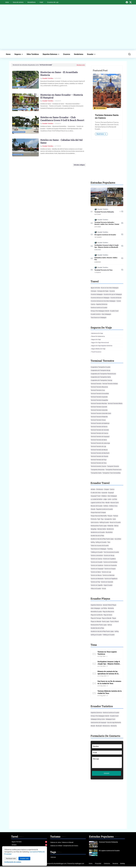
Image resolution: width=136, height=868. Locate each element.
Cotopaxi (106, 489)
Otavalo (93, 509)
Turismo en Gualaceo (97, 565)
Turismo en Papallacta (111, 579)
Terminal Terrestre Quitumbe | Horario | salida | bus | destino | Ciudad (107, 223)
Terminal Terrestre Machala (99, 403)
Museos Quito (115, 503)
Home (8, 54)
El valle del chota (96, 493)
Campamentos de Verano (71, 847)
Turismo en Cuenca (96, 559)
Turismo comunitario (97, 555)
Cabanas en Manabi (68, 844)
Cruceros (67, 54)
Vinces (104, 589)
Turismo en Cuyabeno (109, 559)
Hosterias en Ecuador (19, 87)
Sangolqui (94, 529)
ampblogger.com (79, 865)
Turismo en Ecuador (97, 562)
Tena (109, 542)
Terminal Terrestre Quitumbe (99, 410)
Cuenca (93, 304)
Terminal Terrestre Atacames (99, 387)
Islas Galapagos (106, 314)
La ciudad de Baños (97, 499)
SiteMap (123, 865)
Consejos (94, 291)
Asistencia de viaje (97, 333)
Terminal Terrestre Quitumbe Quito (101, 413)
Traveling (110, 549)
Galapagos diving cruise (98, 719)
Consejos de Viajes (103, 291)
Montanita (111, 608)
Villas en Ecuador (96, 589)
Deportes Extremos (50, 54)
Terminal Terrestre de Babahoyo (100, 423)
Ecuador (90, 54)
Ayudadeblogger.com (60, 865)
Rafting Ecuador (104, 522)
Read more (101, 134)
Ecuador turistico (96, 314)
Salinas (116, 526)
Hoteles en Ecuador (19, 132)
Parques (110, 516)
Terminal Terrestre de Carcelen (100, 430)
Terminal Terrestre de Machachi (100, 453)
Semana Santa (102, 529)
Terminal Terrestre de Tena (103, 270)
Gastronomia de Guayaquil (99, 723)
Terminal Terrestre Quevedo (99, 407)
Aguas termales (95, 288)
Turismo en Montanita (97, 579)
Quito (114, 519)
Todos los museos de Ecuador (100, 546)
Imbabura (104, 496)
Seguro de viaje (96, 339)
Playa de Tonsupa (96, 618)
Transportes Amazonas (98, 470)
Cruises (119, 301)
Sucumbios (118, 539)
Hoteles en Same (18, 155)
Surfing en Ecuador (101, 542)
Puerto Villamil (114, 622)
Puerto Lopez (106, 622)
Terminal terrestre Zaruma (98, 466)
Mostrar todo (81, 65)
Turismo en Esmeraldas (110, 562)
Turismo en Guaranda (110, 565)
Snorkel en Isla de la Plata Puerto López (102, 539)
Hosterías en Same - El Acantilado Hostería (59, 74)
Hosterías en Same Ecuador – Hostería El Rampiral (62, 96)
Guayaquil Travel (96, 496)
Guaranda (104, 493)
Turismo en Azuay (109, 555)
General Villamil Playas (109, 605)
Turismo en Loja (106, 572)
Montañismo (31, 2)
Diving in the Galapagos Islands (100, 311)
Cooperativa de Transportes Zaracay (101, 380)
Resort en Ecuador (115, 522)
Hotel (41, 2)
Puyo (102, 519)
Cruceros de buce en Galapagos (100, 298)
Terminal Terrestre (96, 384)
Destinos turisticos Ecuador (99, 308)
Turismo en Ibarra (96, 572)
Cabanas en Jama (56, 844)
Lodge (105, 499)
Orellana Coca (113, 506)
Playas (114, 618)
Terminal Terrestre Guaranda (99, 397)
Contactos (107, 865)
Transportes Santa (96, 473)
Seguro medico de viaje (98, 349)
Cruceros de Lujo (53, 2)
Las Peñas (104, 608)
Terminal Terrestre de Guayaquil (100, 437)
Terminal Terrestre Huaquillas (99, 400)
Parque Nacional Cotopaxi (98, 513)
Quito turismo (95, 522)
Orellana (106, 506)
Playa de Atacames (108, 612)
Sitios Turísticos (33, 54)
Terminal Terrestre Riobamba (104, 212)
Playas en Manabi (96, 622)
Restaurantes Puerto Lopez (99, 526)
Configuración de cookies (13, 862)
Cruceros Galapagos (97, 294)
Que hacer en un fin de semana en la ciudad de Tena (109, 682)
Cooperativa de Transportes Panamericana (103, 374)
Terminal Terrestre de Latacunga (100, 443)
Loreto (109, 499)
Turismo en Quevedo (107, 582)
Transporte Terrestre (113, 466)
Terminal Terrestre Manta (115, 403)
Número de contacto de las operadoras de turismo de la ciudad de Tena (108, 674)
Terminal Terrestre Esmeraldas (100, 394)
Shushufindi (109, 532)
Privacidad (98, 865)
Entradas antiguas (79, 165)
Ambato (93, 489)
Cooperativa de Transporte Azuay (101, 370)
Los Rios (115, 499)
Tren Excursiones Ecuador (111, 552)
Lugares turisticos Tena (98, 503)
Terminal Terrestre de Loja (98, 446)
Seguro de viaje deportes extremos (102, 346)
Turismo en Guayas (110, 569)
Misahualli (99, 726)
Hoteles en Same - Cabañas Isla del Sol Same (61, 141)
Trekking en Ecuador (97, 552)
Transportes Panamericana (113, 470)
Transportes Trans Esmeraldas (111, 473)
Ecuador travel (114, 311)
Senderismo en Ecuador (98, 532)
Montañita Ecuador (96, 612)
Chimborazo (100, 489)
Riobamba (110, 526)
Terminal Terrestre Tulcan (98, 420)
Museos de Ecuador (97, 506)
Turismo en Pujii (95, 582)
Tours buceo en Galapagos (99, 318)
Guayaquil (111, 493)
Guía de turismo (18, 2)
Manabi (108, 503)
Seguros (18, 54)
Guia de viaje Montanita (114, 723)
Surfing (93, 542)
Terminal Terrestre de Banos (99, 427)
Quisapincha (108, 519)
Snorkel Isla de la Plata (97, 536)
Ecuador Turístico (48, 78)
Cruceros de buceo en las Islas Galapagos (103, 301)
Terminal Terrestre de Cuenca (99, 433)
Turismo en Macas (96, 575)
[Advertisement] (68, 27)
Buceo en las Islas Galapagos (110, 288)
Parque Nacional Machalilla (99, 516)
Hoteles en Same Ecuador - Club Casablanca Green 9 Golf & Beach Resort (62, 119)
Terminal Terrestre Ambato (110, 384)
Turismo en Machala (108, 575)
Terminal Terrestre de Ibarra (99, 440)
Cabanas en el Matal (56, 847)
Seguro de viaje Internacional (100, 343)
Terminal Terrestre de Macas (99, 450)
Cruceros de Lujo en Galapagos (113, 294)
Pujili (99, 519)
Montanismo (106, 726)
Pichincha (94, 519)
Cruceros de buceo (116, 298)
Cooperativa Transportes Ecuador (101, 367)
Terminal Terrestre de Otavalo (99, 456)
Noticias (53, 859)
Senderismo (79, 54)
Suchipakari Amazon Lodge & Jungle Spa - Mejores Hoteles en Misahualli (107, 246)
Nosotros (115, 865)
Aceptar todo (24, 859)
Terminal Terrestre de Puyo (99, 460)
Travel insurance (96, 352)
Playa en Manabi (107, 618)
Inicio (7, 2)
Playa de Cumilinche (97, 615)
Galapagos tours (110, 719)
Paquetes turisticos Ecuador (104, 509)
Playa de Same (108, 615)
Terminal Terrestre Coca (98, 390)
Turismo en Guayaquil (97, 569)
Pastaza (116, 516)
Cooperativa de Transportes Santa (101, 377)
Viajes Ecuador (108, 585)
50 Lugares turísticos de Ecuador (105, 235)
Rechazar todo (11, 859)
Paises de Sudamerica (98, 336)
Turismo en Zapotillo (97, 585)
